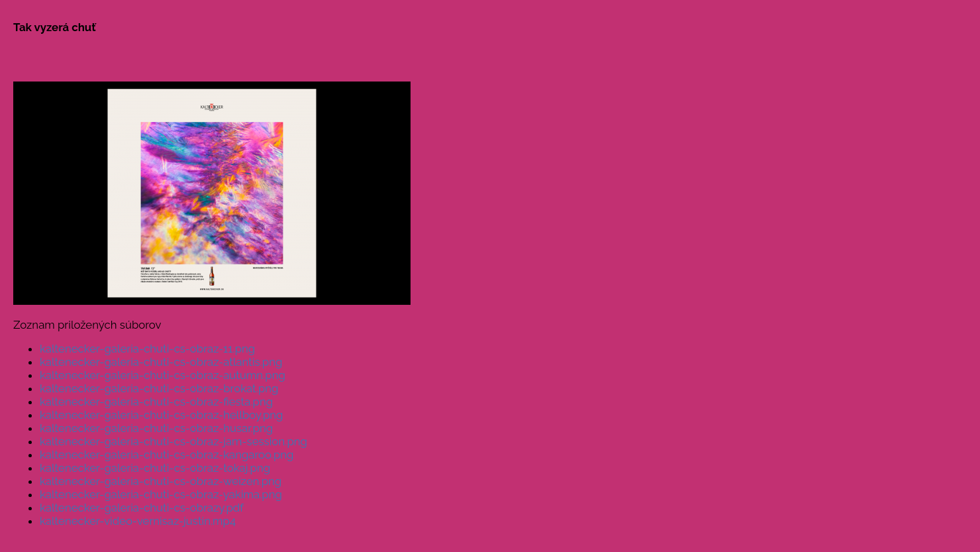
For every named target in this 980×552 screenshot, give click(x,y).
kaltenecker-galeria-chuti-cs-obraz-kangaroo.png (167, 455)
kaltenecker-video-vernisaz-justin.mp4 (138, 521)
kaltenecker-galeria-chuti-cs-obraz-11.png (147, 349)
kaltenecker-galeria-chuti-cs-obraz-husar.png (156, 428)
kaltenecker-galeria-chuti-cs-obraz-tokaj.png (155, 468)
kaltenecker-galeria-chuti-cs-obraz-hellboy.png (162, 415)
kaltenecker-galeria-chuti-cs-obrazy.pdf (142, 508)
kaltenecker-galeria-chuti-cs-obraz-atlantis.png (161, 362)
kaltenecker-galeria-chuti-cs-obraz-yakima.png (161, 494)
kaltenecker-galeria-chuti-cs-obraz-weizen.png (161, 481)
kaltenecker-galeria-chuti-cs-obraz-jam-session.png (173, 441)
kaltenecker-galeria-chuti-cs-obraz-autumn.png (163, 375)
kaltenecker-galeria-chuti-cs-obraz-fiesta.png (156, 402)
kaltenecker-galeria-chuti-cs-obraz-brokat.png (159, 388)
